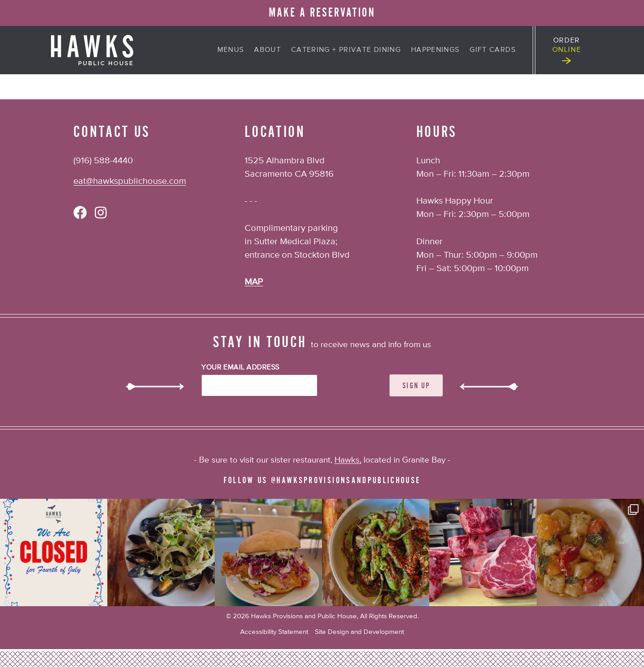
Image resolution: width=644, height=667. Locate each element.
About (267, 50)
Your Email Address (240, 368)
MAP (254, 282)
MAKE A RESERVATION (322, 13)
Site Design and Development (359, 632)
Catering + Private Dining (346, 50)
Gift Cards (493, 50)
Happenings (435, 50)
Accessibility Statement (274, 632)
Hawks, (348, 460)
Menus (231, 50)
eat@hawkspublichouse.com (130, 181)
